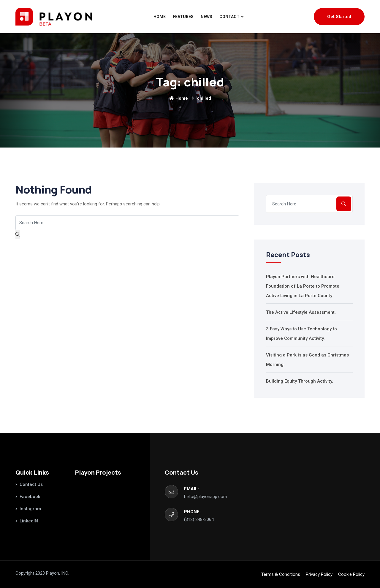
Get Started (339, 17)
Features (183, 17)
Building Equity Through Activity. (300, 381)
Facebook (30, 497)
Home (160, 17)
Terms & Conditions (281, 574)
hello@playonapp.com (206, 497)
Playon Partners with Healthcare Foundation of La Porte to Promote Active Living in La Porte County (303, 286)
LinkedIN (29, 521)
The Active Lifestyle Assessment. (301, 312)
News (206, 17)
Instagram (30, 509)
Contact (229, 17)
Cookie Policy (351, 574)
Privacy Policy (319, 574)
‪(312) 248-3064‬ (199, 519)
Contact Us (31, 484)
